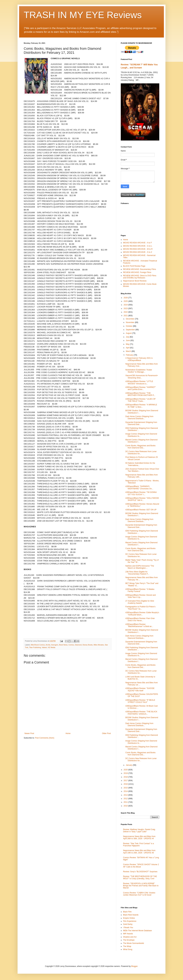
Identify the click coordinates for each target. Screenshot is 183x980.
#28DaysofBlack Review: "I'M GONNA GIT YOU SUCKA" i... (141, 493)
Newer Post (29, 733)
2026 (126, 298)
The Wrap (127, 946)
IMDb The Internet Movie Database (137, 931)
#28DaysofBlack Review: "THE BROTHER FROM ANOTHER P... (140, 394)
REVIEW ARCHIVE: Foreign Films (137, 272)
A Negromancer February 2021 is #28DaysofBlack (139, 359)
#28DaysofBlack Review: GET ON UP (141, 510)
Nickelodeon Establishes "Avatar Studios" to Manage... (139, 371)
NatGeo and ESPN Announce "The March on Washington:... (140, 567)
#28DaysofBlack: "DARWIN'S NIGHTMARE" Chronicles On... (139, 487)
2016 (126, 784)
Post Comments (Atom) (45, 738)
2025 (126, 301)
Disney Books (88, 645)
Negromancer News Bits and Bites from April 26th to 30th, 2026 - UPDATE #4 (139, 837)
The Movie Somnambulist (133, 943)
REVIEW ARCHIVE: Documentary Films (139, 269)
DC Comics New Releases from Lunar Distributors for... (141, 453)
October (129, 326)
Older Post (106, 733)
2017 (126, 781)
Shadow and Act (130, 937)
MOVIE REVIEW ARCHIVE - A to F (137, 243)
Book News (63, 645)
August (129, 333)
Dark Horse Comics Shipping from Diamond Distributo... (139, 418)
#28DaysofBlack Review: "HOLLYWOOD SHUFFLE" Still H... (142, 499)
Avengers (55, 645)
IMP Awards (128, 934)
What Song (128, 949)
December (130, 319)
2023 (126, 308)
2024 (126, 305)
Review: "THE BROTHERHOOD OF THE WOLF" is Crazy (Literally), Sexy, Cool (140, 877)
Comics (71, 645)
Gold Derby (128, 924)
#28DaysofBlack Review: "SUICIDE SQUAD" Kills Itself (140, 689)
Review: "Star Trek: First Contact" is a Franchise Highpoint (138, 845)
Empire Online (129, 918)
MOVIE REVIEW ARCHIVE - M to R (138, 249)
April (128, 348)
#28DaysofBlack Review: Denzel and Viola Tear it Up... (141, 596)
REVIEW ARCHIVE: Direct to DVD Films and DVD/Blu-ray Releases (140, 277)
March (129, 351)
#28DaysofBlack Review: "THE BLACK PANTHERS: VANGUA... (141, 713)
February (130, 355)
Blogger (134, 966)
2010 (126, 806)
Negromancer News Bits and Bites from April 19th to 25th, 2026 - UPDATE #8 (139, 852)
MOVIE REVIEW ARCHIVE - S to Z (138, 252)
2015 (126, 788)
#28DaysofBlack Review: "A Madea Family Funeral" (140, 590)
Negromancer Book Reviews (135, 281)
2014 (126, 791)
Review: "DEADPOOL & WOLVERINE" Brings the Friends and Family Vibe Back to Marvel (141, 886)
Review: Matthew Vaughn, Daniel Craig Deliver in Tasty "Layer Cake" (139, 831)
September (131, 330)
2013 (126, 795)
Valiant (44, 647)
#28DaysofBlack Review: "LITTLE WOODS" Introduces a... (139, 382)
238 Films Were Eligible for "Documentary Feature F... (137, 573)
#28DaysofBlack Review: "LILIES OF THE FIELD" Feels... (140, 400)
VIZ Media (52, 647)
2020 (126, 770)
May (128, 344)
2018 (126, 777)
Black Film (127, 912)
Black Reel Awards (131, 915)
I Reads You (128, 928)
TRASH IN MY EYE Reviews (83, 15)
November (130, 322)
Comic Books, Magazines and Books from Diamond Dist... (140, 447)
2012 (126, 799)
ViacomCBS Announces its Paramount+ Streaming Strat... (142, 377)
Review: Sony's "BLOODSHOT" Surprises (140, 872)
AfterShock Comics (38, 645)
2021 (126, 316)
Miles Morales (99, 645)
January (129, 765)
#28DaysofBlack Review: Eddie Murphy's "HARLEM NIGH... (142, 614)
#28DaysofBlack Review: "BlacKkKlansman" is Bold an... (139, 625)
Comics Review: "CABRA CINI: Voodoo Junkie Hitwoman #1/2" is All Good (139, 894)
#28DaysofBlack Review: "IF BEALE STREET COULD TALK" (140, 701)
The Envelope (129, 940)
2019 (126, 773)
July (128, 337)
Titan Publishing (35, 647)
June (128, 340)
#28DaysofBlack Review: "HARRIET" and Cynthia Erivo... (141, 388)
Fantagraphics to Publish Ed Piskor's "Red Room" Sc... (140, 608)
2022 (126, 312)
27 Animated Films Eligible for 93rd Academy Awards (140, 602)
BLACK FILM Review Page (134, 266)
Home (68, 733)
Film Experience (130, 921)
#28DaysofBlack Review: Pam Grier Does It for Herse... (140, 619)
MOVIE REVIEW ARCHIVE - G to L (138, 246)
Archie (48, 645)
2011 (126, 802)
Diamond (78, 645)
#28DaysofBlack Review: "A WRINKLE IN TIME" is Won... (141, 406)
